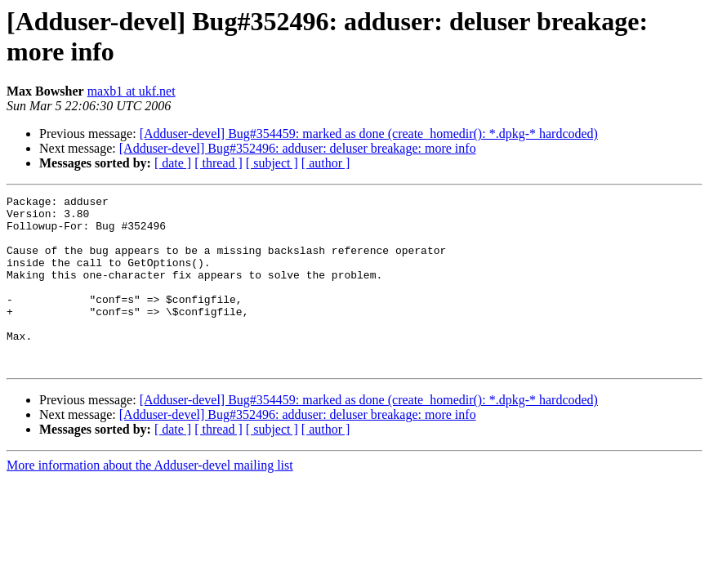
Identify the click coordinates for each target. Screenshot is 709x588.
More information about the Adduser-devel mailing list (150, 499)
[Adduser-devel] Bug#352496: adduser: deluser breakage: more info (298, 148)
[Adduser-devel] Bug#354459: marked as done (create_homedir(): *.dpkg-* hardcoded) (369, 134)
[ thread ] (218, 163)
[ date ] (173, 163)
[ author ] (326, 163)
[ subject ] (272, 163)
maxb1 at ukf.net (132, 91)
